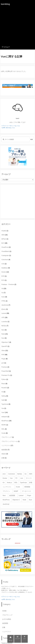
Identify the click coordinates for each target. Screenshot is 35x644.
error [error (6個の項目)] (4, 474)
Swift (4, 400)
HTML (4, 301)
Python (5, 379)
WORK (5, 425)
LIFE (4, 317)
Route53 (5, 388)
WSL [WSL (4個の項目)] (16, 483)
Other (5, 351)
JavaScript (6, 305)
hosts (4, 297)
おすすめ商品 (7, 619)
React (4, 384)
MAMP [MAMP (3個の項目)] (16, 491)
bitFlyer (5, 239)
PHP (4, 355)
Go (3, 293)
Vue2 (5, 412)
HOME (4, 611)
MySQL (5, 326)
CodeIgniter (6, 255)
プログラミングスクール (11, 441)
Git (4, 289)
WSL (4, 429)
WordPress (6, 421)
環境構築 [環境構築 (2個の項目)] (27, 487)
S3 (3, 392)
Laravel (5, 313)
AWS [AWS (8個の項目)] (31, 474)
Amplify (5, 231)
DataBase (6, 268)
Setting (5, 396)
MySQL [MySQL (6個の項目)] (20, 474)
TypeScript (6, 404)
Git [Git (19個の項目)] (4, 483)
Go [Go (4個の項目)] (26, 474)
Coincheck (6, 260)
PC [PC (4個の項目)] (16, 478)
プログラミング (8, 437)
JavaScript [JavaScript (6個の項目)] (6, 504)
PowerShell (6, 371)
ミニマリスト (7, 445)
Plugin (4, 359)
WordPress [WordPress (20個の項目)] (6, 500)
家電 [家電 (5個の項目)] (31, 483)
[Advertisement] (17, 26)
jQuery (5, 309)
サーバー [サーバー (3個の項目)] (29, 478)
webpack (5, 417)
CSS (4, 264)
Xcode (5, 433)
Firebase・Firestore (9, 284)
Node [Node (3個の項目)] (24, 500)
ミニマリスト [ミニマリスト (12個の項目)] (7, 487)
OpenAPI (5, 346)
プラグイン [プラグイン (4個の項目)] (6, 491)
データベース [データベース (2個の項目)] (26, 491)
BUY (4, 243)
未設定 (5, 454)
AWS (4, 235)
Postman (5, 367)
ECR (4, 276)
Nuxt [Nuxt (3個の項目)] (30, 500)
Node (5, 334)
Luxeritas (5, 322)
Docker (5, 272)
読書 (4, 458)
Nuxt (4, 338)
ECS (4, 280)
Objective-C (6, 342)
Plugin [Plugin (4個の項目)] (29, 495)
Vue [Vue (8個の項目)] (11, 478)
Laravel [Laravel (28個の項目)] (21, 495)
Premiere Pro (7, 375)
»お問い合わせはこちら (8, 128)
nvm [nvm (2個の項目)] (22, 478)
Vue (4, 408)
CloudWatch (6, 251)
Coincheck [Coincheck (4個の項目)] (11, 474)
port (4, 363)
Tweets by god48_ (7, 643)
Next (4, 330)
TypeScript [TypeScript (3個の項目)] (23, 483)
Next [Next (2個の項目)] (4, 495)
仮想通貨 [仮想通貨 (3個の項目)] (12, 495)
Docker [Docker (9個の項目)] (5, 478)
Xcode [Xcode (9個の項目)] (18, 487)
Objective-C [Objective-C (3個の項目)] (16, 500)
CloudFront (6, 247)
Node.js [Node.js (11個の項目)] (9, 483)
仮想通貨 (5, 450)
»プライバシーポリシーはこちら (11, 126)
